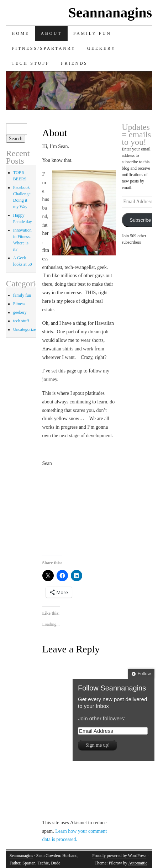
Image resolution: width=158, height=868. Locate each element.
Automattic (138, 863)
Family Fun (92, 33)
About (51, 33)
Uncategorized (26, 329)
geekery (20, 312)
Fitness (19, 304)
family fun (22, 295)
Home (21, 33)
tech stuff (21, 321)
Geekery (102, 48)
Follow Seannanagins (112, 688)
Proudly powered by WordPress (119, 856)
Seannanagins (110, 13)
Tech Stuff (31, 63)
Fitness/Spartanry (44, 48)
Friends (74, 63)
